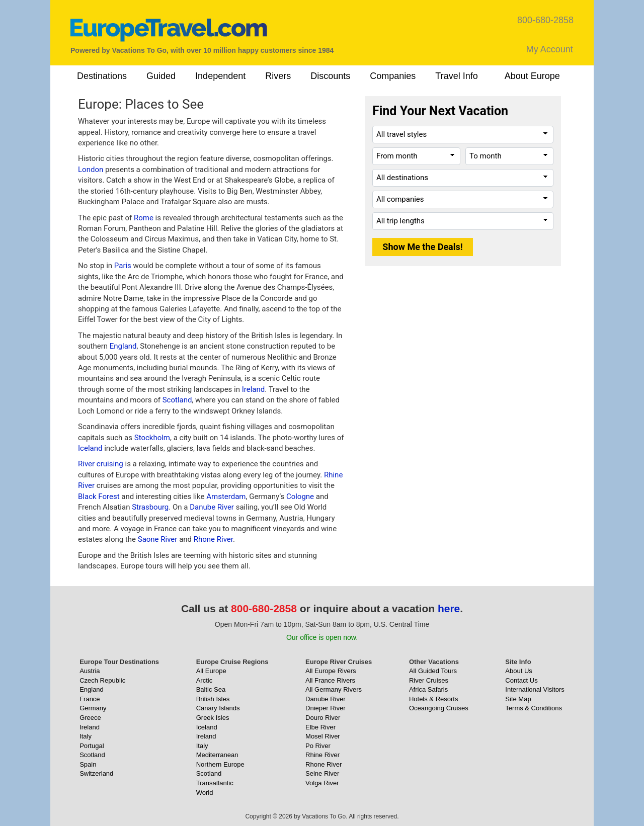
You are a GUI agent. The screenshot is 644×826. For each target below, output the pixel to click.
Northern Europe (220, 764)
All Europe (211, 671)
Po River (318, 746)
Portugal (92, 746)
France (90, 699)
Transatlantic (215, 783)
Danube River (212, 507)
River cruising (101, 464)
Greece (90, 718)
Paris (123, 266)
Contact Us (521, 680)
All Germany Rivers (334, 689)
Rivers (278, 76)
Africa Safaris (428, 689)
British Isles (213, 699)
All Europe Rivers (331, 671)
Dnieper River (325, 708)
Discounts (330, 76)
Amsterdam (226, 497)
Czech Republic (102, 680)
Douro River (323, 718)
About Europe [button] (532, 76)
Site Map (518, 699)
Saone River (158, 539)
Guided (161, 76)
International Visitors (535, 689)
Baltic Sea (211, 689)
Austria (90, 671)
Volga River (322, 783)
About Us (518, 671)
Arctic (205, 680)
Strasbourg (150, 507)
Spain (88, 764)
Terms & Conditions (534, 708)
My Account (550, 49)
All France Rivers (330, 680)
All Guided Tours (433, 671)
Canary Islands (218, 708)
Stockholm (152, 438)
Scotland (177, 400)
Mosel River (323, 736)
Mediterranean (217, 755)
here (449, 608)
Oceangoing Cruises (439, 708)
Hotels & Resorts (434, 699)
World (205, 793)
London (91, 170)
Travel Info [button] (456, 76)
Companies (393, 76)
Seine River (322, 773)
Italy (86, 736)
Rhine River (323, 755)
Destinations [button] (102, 76)
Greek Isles (213, 718)
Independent (220, 76)
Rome (144, 218)
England (123, 346)
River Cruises (429, 680)
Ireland (254, 389)
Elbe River (320, 727)
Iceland (90, 448)
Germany (93, 708)
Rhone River (213, 539)
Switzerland (96, 773)
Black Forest (99, 497)
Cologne (300, 497)
